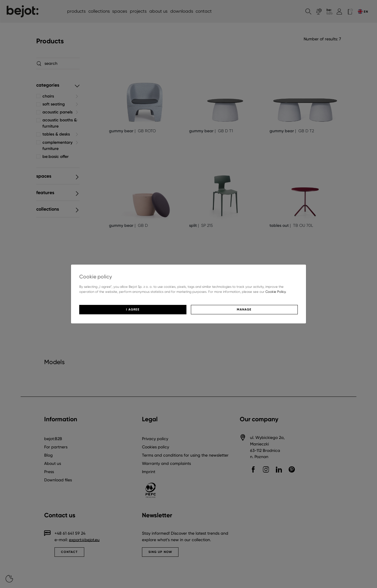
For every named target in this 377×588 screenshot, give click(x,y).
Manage (244, 309)
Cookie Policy (276, 292)
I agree (133, 309)
